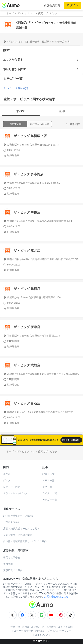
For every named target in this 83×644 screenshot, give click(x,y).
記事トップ (48, 474)
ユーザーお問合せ (24, 631)
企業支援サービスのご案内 (18, 535)
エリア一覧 (48, 481)
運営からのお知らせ (33, 627)
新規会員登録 (52, 5)
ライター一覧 (50, 493)
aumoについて (43, 635)
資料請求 (8, 564)
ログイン (73, 5)
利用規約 (40, 631)
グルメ (7, 481)
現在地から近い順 (40, 124)
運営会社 (15, 627)
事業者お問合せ (12, 558)
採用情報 (51, 627)
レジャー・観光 (12, 487)
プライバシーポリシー (59, 631)
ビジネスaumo (11, 522)
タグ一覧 (47, 487)
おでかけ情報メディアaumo (18, 516)
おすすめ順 (15, 124)
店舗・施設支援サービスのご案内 (21, 529)
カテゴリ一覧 (50, 500)
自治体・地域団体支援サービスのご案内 (25, 541)
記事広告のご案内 (13, 570)
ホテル (7, 474)
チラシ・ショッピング (15, 493)
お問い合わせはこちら (56, 597)
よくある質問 (65, 627)
